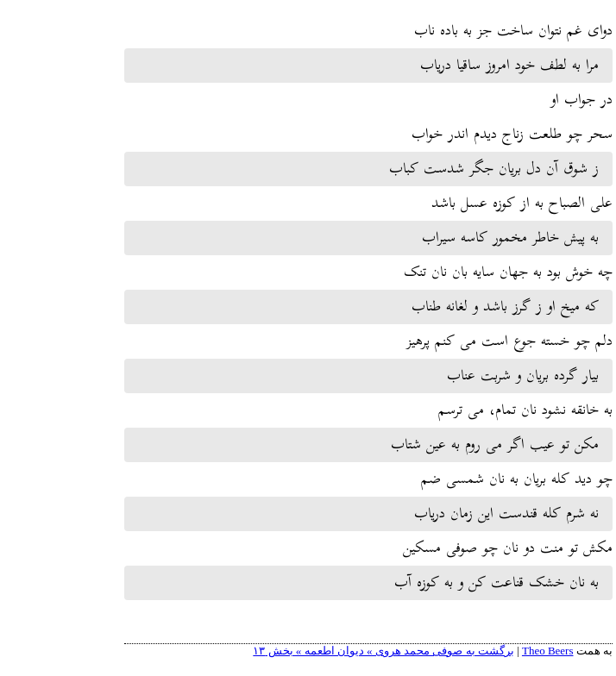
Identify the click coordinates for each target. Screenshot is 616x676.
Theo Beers (487, 651)
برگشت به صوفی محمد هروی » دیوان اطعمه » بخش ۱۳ (323, 651)
